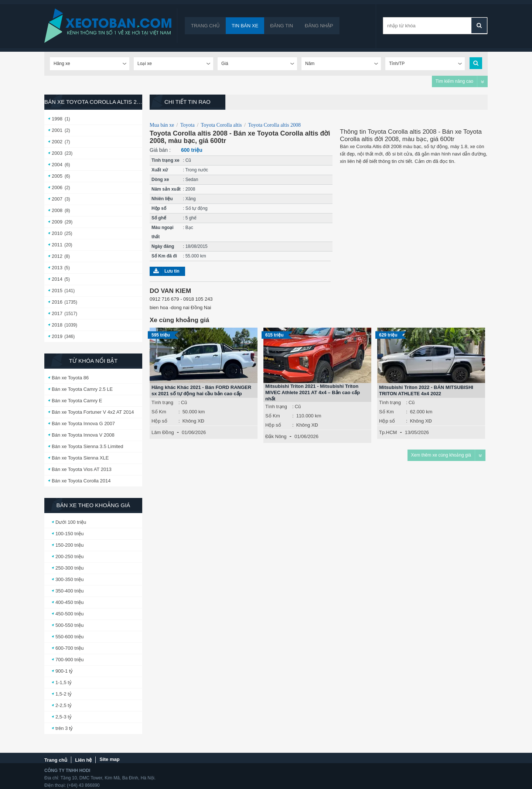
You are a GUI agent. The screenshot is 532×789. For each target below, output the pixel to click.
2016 (57, 302)
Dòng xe (160, 180)
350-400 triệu (69, 591)
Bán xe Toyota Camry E (77, 401)
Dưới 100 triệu (71, 522)
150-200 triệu (69, 545)
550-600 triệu (69, 637)
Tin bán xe (245, 26)
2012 (57, 256)
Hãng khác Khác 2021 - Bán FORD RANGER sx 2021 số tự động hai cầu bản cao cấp (201, 390)
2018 (57, 325)
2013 (57, 268)
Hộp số (159, 208)
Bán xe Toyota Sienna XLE (80, 458)
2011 (57, 245)
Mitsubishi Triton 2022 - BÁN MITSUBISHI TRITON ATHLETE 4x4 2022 (426, 390)
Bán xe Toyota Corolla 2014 (81, 481)
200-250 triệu (69, 556)
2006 (57, 187)
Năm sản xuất (166, 189)
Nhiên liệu (162, 199)
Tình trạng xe (166, 160)
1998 (57, 119)
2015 (57, 291)
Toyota (187, 125)
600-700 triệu (69, 648)
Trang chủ (205, 26)
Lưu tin (172, 271)
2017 (57, 313)
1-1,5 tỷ (64, 682)
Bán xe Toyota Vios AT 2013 (82, 469)
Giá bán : (160, 150)
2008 (57, 210)
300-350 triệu (69, 579)
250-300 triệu (69, 568)
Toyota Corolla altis (221, 125)
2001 (57, 130)
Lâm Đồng (163, 432)
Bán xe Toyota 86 (70, 378)
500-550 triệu (69, 625)
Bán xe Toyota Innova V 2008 (83, 435)
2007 (57, 199)
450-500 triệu (69, 614)
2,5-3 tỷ (64, 717)
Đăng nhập (319, 26)
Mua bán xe (162, 125)
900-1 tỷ (64, 671)
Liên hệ (83, 760)
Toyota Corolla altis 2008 (274, 125)
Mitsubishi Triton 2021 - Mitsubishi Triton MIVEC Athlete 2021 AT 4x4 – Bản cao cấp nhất (313, 392)
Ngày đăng (163, 246)
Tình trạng (162, 402)
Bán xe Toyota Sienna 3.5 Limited (87, 446)
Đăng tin (282, 26)
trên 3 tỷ (64, 728)
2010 (57, 233)
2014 (57, 279)
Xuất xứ (160, 170)
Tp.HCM (388, 432)
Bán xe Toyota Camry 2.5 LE (82, 389)
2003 (57, 153)
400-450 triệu (69, 602)
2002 (57, 142)
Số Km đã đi (164, 256)
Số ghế (159, 218)
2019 (57, 336)
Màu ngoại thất (163, 232)
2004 (57, 165)
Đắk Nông (276, 436)
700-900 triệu (69, 660)
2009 (57, 222)
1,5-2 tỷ (64, 694)
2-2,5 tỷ (64, 705)
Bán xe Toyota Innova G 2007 (83, 423)
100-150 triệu (69, 534)
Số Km (159, 412)
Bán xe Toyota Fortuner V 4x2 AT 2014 (93, 412)
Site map (109, 759)
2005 (57, 176)
